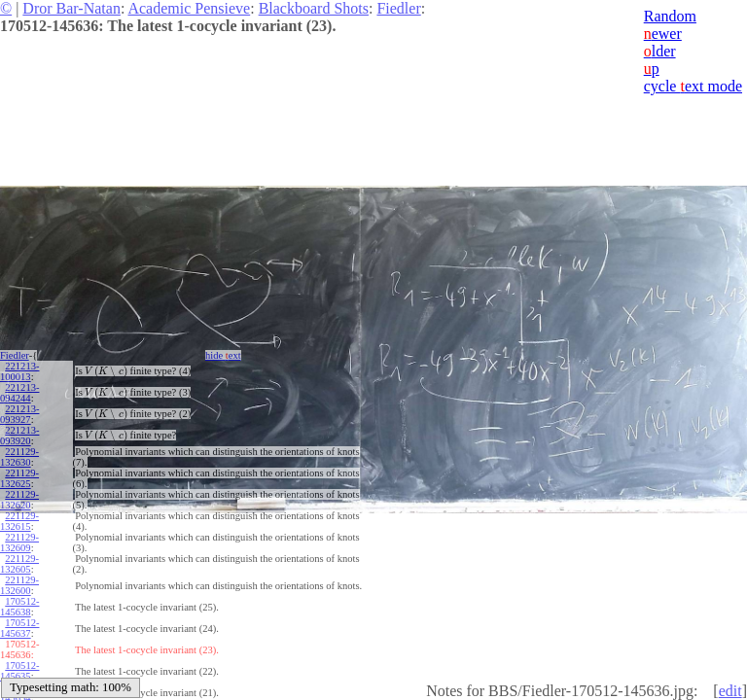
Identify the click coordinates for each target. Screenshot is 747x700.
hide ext (223, 355)
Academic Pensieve (189, 8)
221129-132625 (19, 478)
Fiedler (398, 8)
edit (730, 691)
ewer (663, 34)
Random (670, 16)
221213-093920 (19, 436)
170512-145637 (19, 628)
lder (660, 51)
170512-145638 (19, 607)
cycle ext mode (693, 86)
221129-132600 (19, 585)
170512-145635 (19, 671)
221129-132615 (19, 521)
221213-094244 (19, 393)
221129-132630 (19, 457)
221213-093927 (19, 414)
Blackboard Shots (314, 8)
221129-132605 (19, 564)
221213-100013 (19, 371)
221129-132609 (19, 542)
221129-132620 (19, 500)
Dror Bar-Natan (71, 8)
